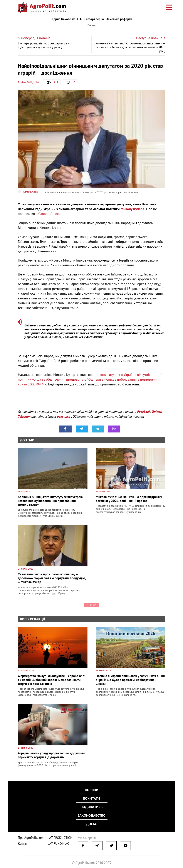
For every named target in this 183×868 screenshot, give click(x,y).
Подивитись (91, 807)
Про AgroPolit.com (29, 834)
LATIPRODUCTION (55, 834)
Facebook (144, 412)
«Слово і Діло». (48, 214)
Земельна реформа (119, 19)
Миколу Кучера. (133, 209)
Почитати (91, 799)
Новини (92, 791)
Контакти (23, 840)
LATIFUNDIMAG (54, 840)
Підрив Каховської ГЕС (66, 19)
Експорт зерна (94, 19)
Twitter (156, 412)
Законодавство (92, 815)
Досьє (91, 822)
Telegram (24, 416)
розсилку (64, 416)
